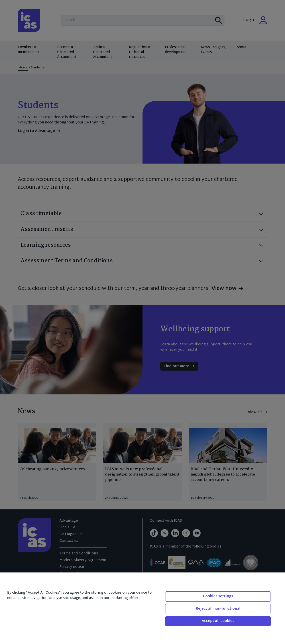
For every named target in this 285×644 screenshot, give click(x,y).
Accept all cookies (218, 621)
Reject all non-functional (218, 609)
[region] (142, 608)
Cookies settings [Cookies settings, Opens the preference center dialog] (218, 596)
